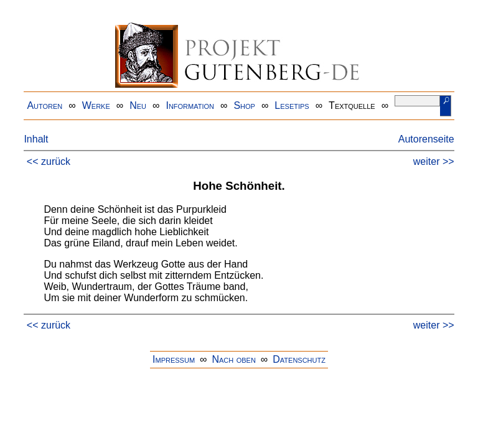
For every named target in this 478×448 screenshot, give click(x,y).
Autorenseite (426, 139)
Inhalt (36, 139)
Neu (138, 105)
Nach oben (233, 359)
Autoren (45, 105)
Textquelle (352, 105)
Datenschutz (299, 359)
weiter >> (434, 161)
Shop (244, 105)
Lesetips (292, 105)
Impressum (174, 359)
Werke (96, 105)
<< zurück (49, 161)
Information (190, 105)
